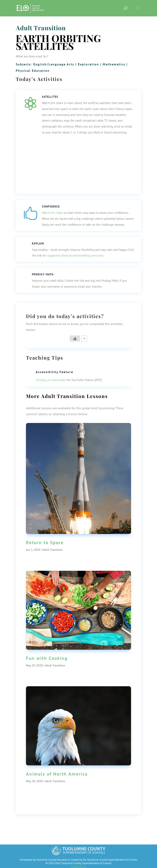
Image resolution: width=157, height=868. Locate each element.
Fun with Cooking (47, 658)
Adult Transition (41, 28)
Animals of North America (57, 774)
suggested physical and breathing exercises (75, 255)
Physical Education (33, 71)
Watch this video (53, 213)
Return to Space (45, 542)
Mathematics (114, 64)
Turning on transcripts (51, 380)
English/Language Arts (54, 64)
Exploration (88, 64)
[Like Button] (75, 339)
